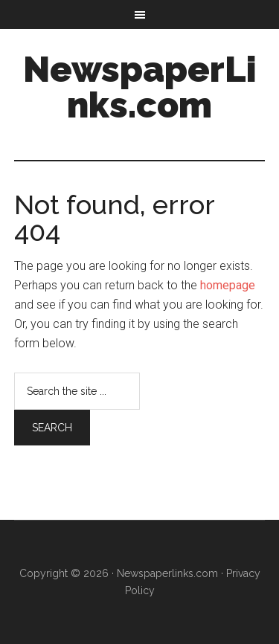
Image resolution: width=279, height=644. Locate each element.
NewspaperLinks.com (140, 87)
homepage (228, 285)
